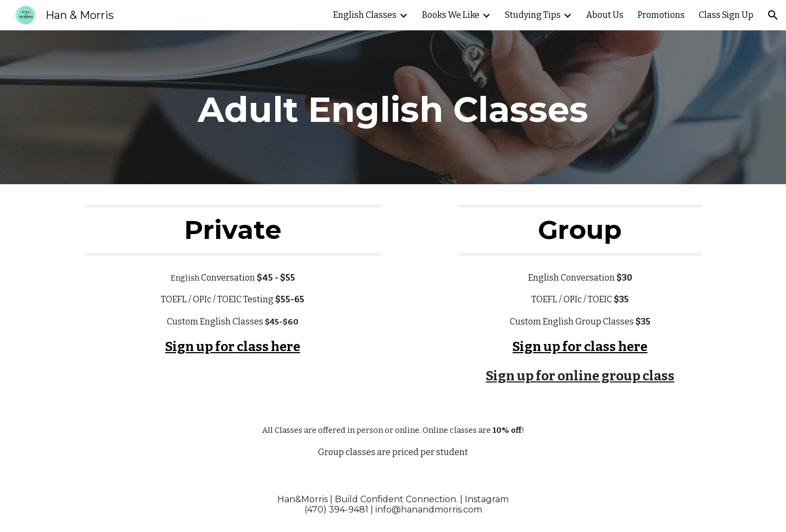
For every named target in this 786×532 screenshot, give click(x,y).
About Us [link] (605, 15)
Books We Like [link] (451, 15)
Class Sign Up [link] (726, 15)
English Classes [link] (365, 15)
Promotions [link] (661, 15)
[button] (773, 15)
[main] (393, 107)
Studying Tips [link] (533, 15)
